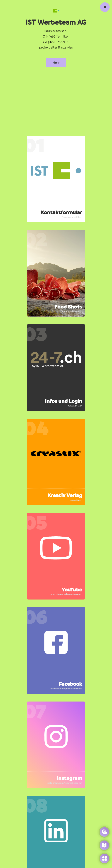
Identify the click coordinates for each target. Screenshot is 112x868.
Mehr (56, 63)
